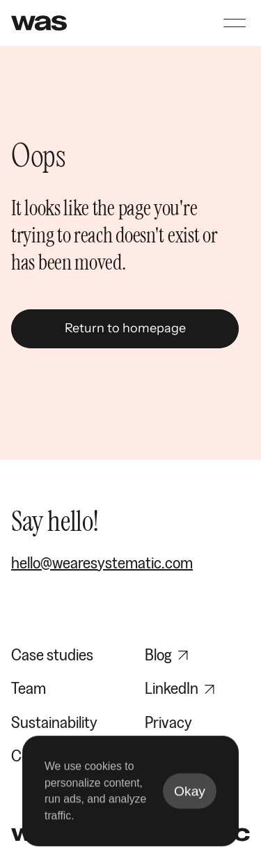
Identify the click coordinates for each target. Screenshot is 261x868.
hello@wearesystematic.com (102, 563)
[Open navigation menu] (235, 23)
